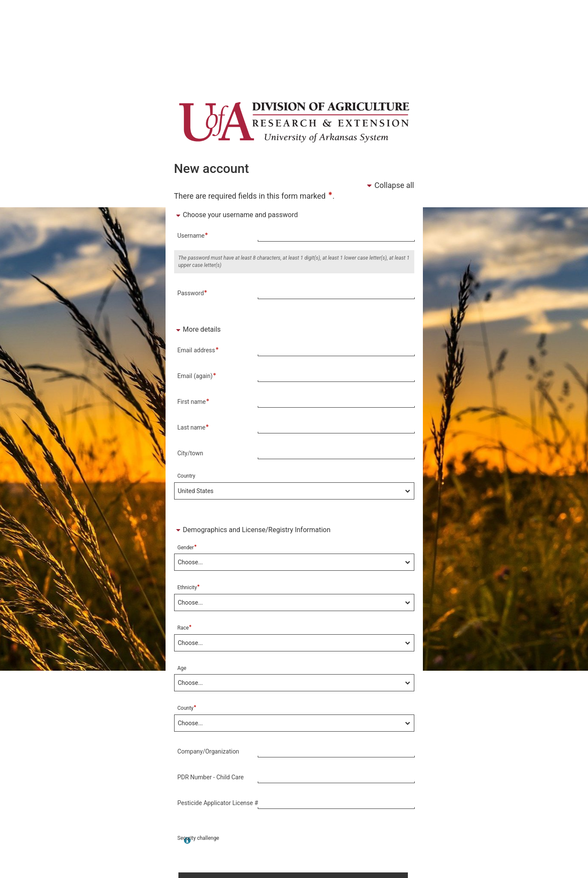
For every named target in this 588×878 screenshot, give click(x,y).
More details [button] (198, 329)
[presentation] (306, 851)
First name (194, 401)
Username (193, 235)
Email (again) (197, 375)
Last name (194, 427)
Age (182, 668)
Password (193, 293)
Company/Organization (208, 751)
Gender (187, 547)
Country (187, 476)
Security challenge (198, 838)
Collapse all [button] (389, 185)
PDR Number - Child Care (211, 777)
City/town (190, 453)
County (187, 708)
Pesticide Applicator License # (218, 803)
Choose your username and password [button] (236, 215)
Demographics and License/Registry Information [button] (252, 530)
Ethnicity (189, 587)
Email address (198, 350)
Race (185, 628)
